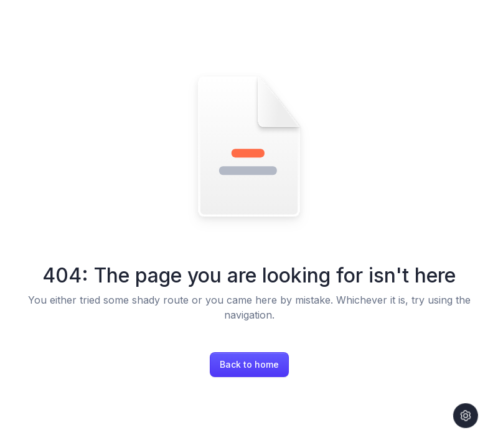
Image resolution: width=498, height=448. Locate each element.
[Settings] (466, 416)
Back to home (249, 364)
